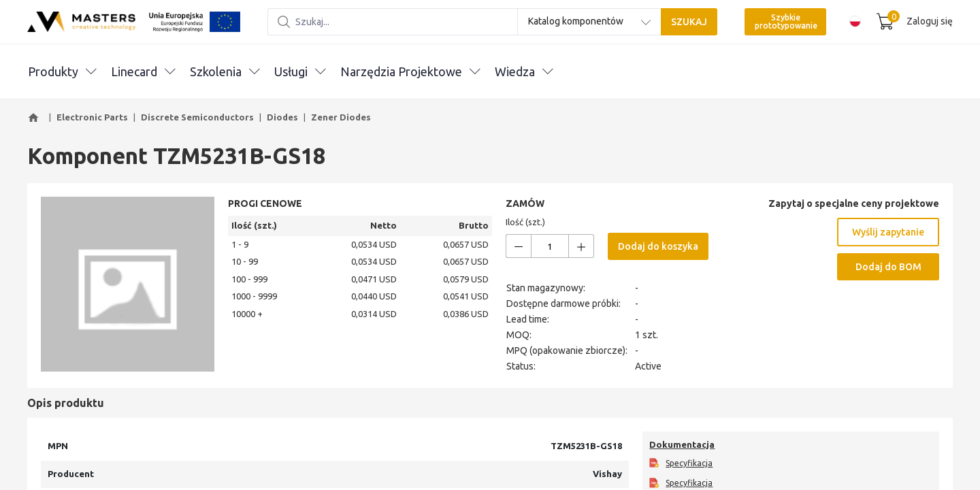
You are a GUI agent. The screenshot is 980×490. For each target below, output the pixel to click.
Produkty (62, 71)
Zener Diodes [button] (341, 117)
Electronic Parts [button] (92, 117)
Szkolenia (225, 71)
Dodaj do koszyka (658, 246)
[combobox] (589, 22)
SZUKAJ (689, 22)
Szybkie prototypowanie (786, 21)
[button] (35, 118)
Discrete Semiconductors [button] (197, 117)
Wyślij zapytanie (888, 232)
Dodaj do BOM (888, 267)
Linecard (143, 71)
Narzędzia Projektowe (410, 71)
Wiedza (524, 71)
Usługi (300, 71)
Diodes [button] (282, 117)
